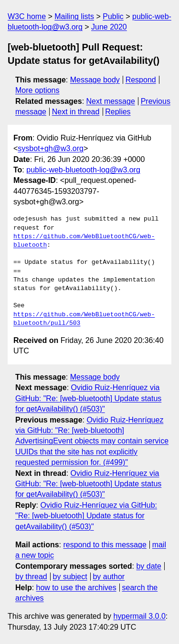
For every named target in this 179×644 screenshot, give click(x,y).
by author (109, 577)
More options (37, 90)
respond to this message (105, 545)
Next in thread (76, 112)
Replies (118, 112)
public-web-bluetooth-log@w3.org (83, 170)
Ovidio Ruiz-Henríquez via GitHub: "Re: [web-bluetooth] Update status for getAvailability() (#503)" (88, 398)
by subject (70, 577)
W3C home (27, 16)
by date (148, 566)
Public (113, 16)
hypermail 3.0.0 (139, 616)
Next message (111, 101)
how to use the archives (76, 588)
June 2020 (109, 27)
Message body (95, 80)
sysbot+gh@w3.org (51, 148)
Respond (141, 80)
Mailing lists (74, 16)
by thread (31, 577)
